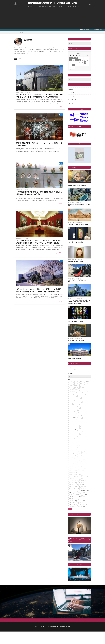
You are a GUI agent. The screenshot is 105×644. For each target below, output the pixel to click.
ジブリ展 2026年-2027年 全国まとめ (77, 186)
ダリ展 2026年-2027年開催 (74, 359)
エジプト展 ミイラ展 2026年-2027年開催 (78, 224)
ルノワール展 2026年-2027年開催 (76, 340)
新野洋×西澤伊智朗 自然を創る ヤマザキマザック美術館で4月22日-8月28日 (40, 144)
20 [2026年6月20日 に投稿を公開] (85, 63)
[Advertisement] (52, 19)
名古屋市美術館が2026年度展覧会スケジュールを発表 (79, 281)
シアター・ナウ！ (67, 6)
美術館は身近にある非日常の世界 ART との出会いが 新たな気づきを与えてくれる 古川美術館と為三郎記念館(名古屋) (40, 96)
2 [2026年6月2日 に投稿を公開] (74, 58)
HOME (27, 6)
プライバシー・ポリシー (74, 100)
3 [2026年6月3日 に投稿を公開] (76, 58)
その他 (46, 6)
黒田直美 (22, 32)
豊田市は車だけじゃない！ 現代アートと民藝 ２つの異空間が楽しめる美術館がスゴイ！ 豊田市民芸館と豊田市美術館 (39, 290)
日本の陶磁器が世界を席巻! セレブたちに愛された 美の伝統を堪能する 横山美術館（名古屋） (39, 193)
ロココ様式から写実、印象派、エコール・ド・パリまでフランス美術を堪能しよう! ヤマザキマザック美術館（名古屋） (39, 242)
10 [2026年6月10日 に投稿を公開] (76, 60)
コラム (61, 6)
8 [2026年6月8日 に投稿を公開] (71, 60)
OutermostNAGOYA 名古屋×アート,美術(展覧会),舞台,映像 (52, 3)
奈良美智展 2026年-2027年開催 (75, 261)
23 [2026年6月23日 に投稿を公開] (74, 65)
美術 (31, 6)
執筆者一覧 (71, 103)
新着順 (16, 59)
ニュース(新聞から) (53, 6)
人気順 (19, 59)
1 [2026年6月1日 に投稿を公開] (71, 58)
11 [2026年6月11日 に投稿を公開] (79, 60)
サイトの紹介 (71, 93)
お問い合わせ (71, 89)
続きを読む (60, 106)
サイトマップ (71, 96)
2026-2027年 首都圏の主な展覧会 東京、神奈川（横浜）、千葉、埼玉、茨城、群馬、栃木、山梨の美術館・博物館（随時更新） (79, 302)
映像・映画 (41, 6)
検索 (70, 509)
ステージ (36, 6)
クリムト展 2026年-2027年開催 (75, 243)
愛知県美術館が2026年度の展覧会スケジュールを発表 (79, 205)
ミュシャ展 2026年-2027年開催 (75, 322)
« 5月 (70, 69)
